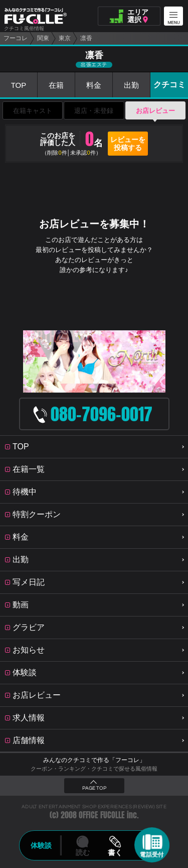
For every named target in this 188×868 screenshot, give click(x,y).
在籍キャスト (33, 111)
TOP (19, 85)
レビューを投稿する (128, 144)
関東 (43, 38)
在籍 (56, 85)
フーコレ (16, 38)
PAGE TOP (94, 788)
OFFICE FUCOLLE (102, 815)
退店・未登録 (94, 111)
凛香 (86, 38)
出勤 (131, 85)
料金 (94, 85)
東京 (65, 38)
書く (115, 852)
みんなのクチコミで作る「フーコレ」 (94, 760)
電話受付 (152, 854)
